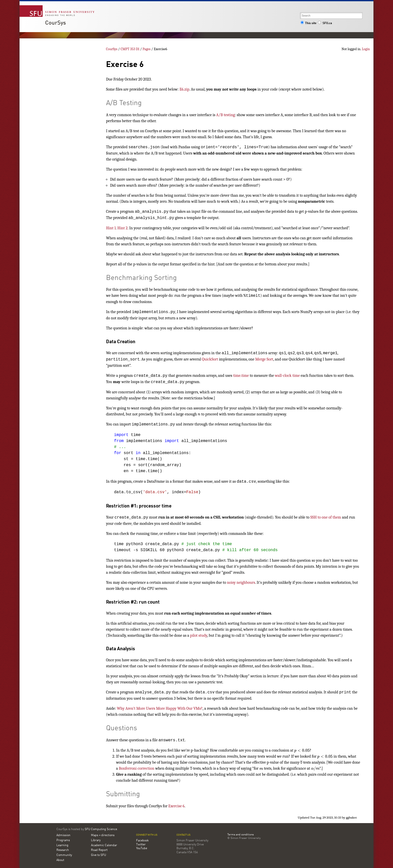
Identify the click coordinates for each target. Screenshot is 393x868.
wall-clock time (287, 376)
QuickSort (210, 359)
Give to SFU (99, 855)
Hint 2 (122, 228)
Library (96, 840)
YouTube (142, 848)
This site (309, 23)
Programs (63, 840)
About (60, 860)
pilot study (199, 635)
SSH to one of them (326, 517)
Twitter (141, 845)
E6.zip (184, 89)
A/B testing (226, 115)
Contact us (183, 835)
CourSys (56, 23)
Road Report (99, 850)
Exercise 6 (177, 806)
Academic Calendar (104, 845)
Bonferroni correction (137, 768)
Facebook (142, 841)
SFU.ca (325, 23)
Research (63, 850)
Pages (147, 49)
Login (366, 49)
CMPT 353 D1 (130, 49)
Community (64, 855)
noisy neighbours (241, 583)
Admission (63, 835)
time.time (241, 376)
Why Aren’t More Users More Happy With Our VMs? (160, 708)
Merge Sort (264, 359)
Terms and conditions (240, 835)
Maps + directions (103, 835)
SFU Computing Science (101, 829)
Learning (62, 845)
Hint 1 (111, 228)
